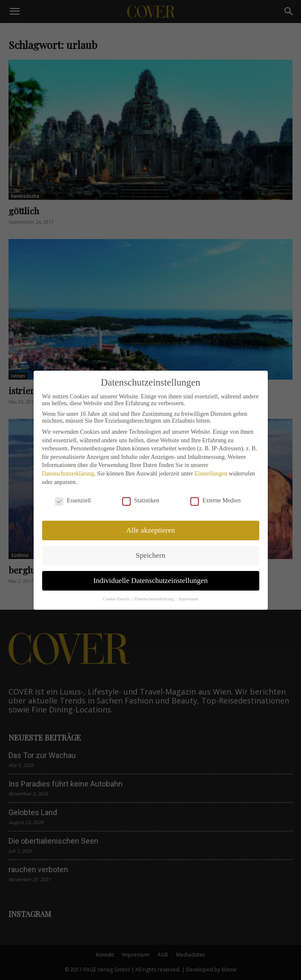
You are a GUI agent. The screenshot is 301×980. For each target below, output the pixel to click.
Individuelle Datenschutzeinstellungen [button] (150, 580)
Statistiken (141, 501)
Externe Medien (215, 501)
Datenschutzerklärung (68, 474)
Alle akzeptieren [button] (150, 530)
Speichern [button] (151, 555)
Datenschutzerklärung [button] (155, 599)
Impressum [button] (188, 599)
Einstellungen (211, 474)
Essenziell (73, 501)
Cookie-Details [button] (117, 599)
